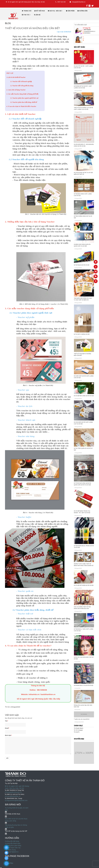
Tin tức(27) (77, 732)
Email (7, 728)
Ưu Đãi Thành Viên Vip (13, 848)
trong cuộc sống (11, 821)
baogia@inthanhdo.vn (13, 792)
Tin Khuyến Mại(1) (79, 728)
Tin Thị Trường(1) (78, 730)
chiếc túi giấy (9, 827)
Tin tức (7, 707)
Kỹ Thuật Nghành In (12, 852)
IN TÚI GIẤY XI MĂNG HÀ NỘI (82, 334)
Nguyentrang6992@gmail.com (16, 800)
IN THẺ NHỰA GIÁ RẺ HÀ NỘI (82, 265)
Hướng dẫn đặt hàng (12, 841)
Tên (6, 721)
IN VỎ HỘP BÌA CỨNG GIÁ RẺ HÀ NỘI (84, 396)
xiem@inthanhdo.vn (13, 796)
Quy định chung (10, 850)
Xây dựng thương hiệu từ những (16, 825)
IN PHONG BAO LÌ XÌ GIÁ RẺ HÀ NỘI (84, 685)
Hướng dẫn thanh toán (13, 843)
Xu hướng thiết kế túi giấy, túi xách (17, 808)
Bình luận (8, 735)
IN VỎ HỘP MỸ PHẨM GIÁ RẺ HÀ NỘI (84, 585)
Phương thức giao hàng (13, 846)
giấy (6, 810)
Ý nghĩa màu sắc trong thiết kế (82, 719)
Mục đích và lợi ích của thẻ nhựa (16, 819)
